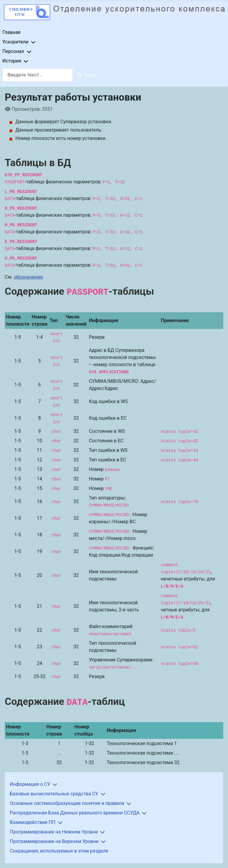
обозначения (28, 277)
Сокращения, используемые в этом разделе (59, 851)
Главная (11, 32)
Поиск (87, 75)
